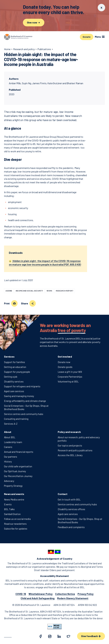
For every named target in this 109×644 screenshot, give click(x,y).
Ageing (9, 291)
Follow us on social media (17, 519)
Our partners (11, 457)
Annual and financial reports (19, 452)
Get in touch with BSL (69, 499)
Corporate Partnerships (70, 377)
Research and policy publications (75, 450)
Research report (65, 291)
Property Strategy (13, 486)
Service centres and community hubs (24, 414)
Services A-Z (11, 424)
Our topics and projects (70, 445)
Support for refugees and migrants (22, 386)
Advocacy (9, 481)
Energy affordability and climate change (25, 401)
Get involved (65, 357)
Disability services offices (71, 509)
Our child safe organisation (18, 466)
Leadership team (13, 442)
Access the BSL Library (70, 455)
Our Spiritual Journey (15, 471)
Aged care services (14, 391)
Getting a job (11, 377)
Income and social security (29, 291)
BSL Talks (9, 509)
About (8, 432)
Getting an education (15, 367)
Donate (87, 37)
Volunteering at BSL (68, 381)
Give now (34, 22)
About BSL (10, 437)
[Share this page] (33, 303)
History (8, 462)
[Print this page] (14, 303)
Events (8, 504)
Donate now (64, 362)
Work (49, 291)
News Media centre (14, 499)
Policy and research (69, 432)
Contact (63, 494)
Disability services (14, 381)
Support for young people (17, 372)
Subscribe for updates (16, 529)
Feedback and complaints (71, 527)
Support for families (15, 362)
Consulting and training (16, 419)
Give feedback (91, 636)
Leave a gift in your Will (70, 372)
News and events (14, 494)
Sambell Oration (12, 514)
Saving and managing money (19, 396)
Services (9, 357)
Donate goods (65, 367)
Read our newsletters (15, 524)
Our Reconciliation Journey (18, 476)
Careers (8, 447)
